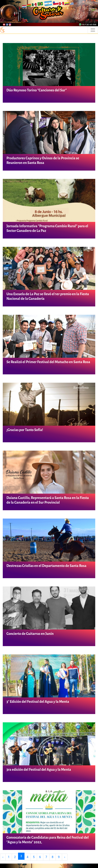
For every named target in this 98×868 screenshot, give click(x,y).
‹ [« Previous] (3, 857)
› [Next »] (65, 857)
